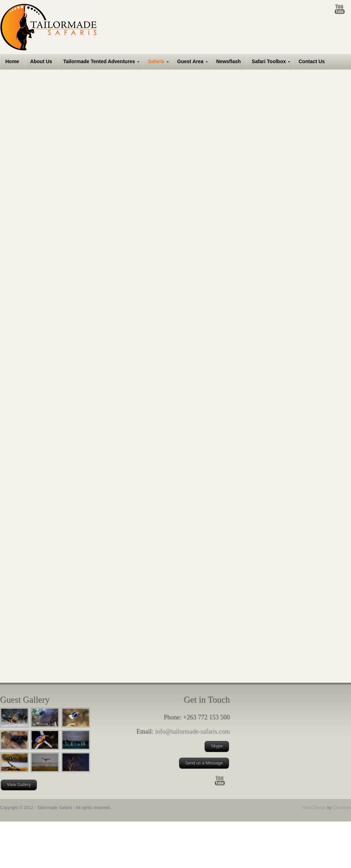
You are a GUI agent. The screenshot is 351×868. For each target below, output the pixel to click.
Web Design (314, 808)
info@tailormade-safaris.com (192, 731)
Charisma (341, 808)
